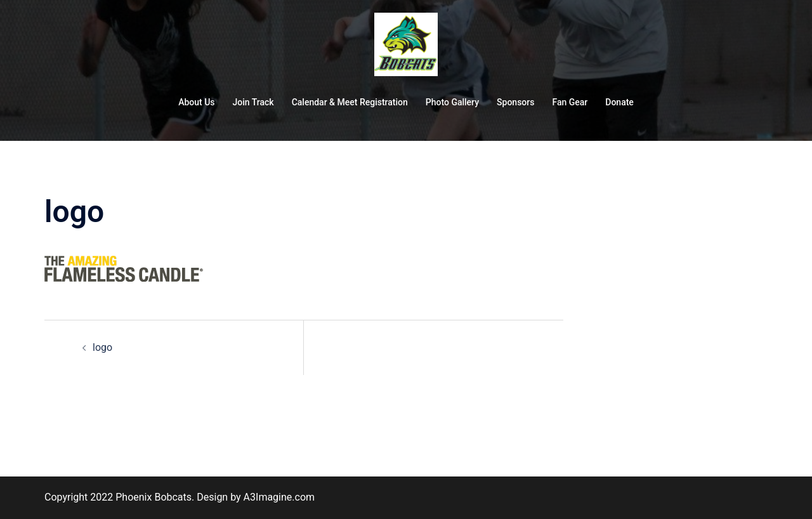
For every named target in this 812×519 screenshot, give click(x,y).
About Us (196, 102)
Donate (619, 102)
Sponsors (515, 102)
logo (102, 347)
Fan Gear (570, 102)
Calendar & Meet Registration (350, 102)
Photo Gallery (452, 102)
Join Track (253, 102)
